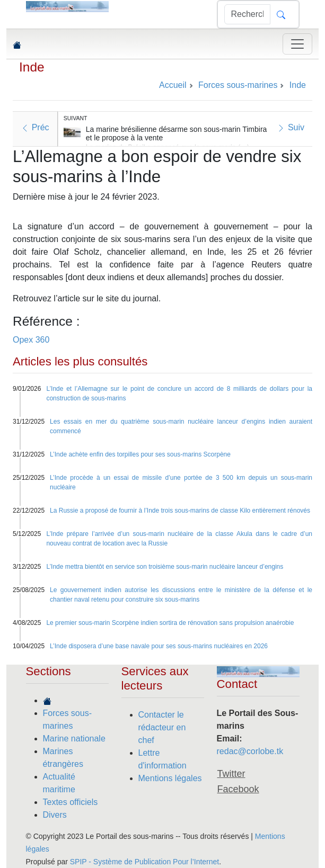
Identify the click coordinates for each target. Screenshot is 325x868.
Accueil (173, 85)
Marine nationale (74, 739)
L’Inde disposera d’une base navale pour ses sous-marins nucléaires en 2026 (159, 646)
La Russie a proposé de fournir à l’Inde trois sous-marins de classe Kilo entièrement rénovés (180, 511)
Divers (55, 815)
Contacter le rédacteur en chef (162, 727)
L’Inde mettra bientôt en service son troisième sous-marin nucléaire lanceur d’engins (165, 567)
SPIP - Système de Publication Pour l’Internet (144, 862)
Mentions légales (170, 778)
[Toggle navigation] (297, 44)
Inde (32, 67)
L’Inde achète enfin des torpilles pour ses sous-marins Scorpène (140, 454)
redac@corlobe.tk (250, 751)
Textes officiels (71, 802)
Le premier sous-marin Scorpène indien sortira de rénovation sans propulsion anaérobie (170, 623)
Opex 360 (31, 340)
